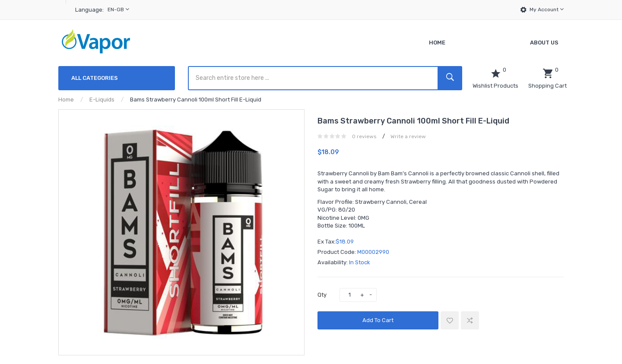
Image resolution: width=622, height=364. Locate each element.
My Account (547, 9)
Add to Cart (378, 320)
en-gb (118, 9)
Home (66, 100)
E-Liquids (102, 100)
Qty (322, 295)
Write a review (408, 136)
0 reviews (364, 136)
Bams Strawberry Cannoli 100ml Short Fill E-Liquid (196, 100)
